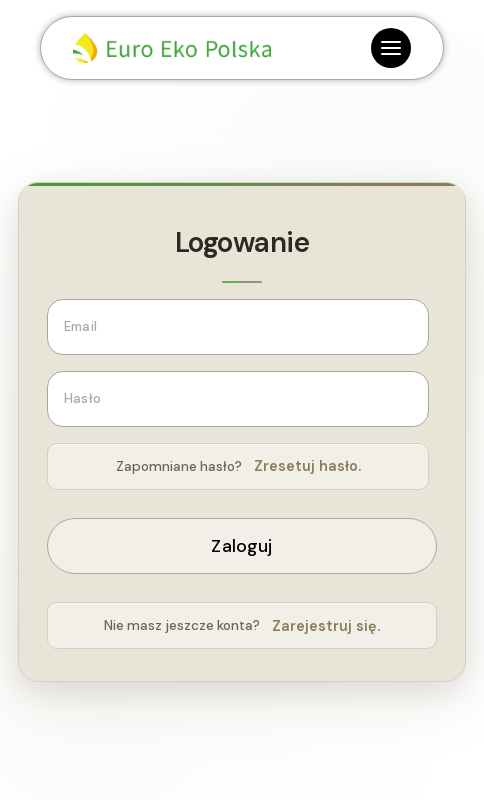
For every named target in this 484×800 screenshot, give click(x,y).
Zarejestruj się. (326, 626)
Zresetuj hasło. (307, 466)
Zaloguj (241, 546)
